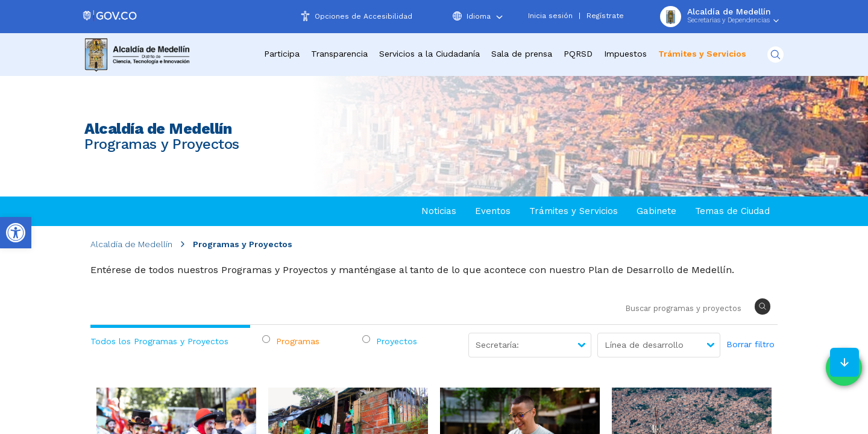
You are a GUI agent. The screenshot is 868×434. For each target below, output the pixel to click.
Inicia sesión (550, 16)
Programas (298, 341)
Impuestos (625, 54)
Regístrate (605, 16)
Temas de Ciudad (732, 211)
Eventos (493, 211)
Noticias (439, 211)
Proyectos (397, 341)
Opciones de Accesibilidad (363, 16)
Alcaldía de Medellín (131, 244)
